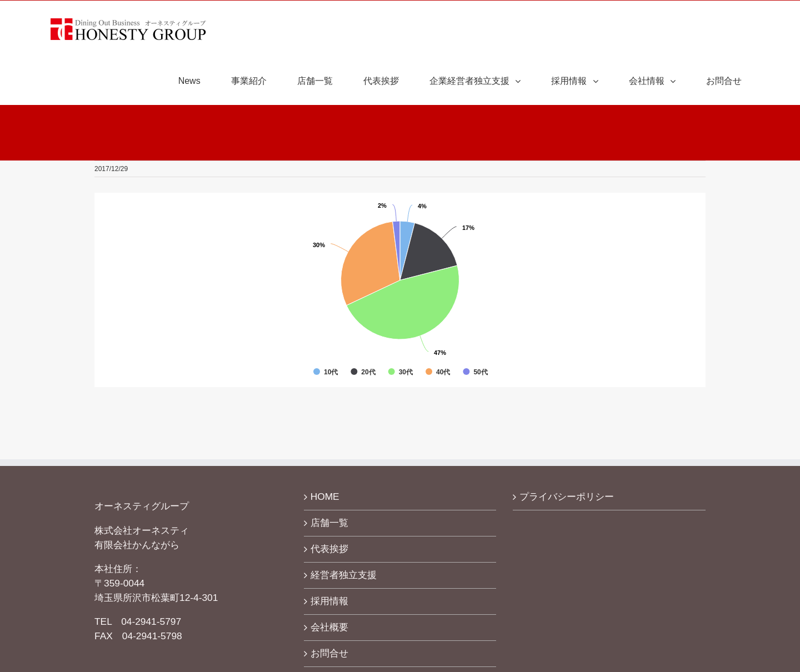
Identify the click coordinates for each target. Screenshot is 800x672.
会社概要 (329, 627)
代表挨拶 (329, 549)
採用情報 (329, 601)
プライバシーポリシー (567, 497)
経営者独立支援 (344, 575)
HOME (325, 497)
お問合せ (329, 653)
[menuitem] (196, 81)
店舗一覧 (329, 523)
